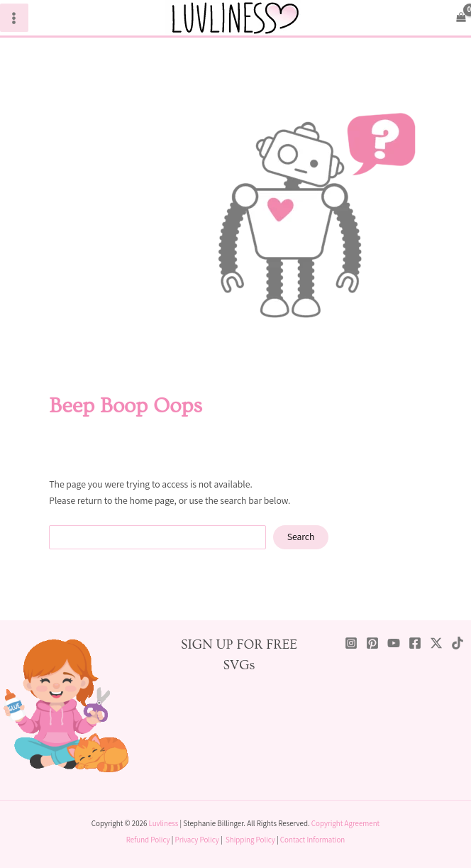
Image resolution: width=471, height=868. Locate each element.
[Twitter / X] (436, 643)
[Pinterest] (372, 643)
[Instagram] (351, 643)
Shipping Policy (250, 840)
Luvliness (164, 823)
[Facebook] (415, 643)
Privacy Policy (197, 840)
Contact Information (312, 840)
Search (301, 537)
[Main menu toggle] (14, 18)
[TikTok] (458, 643)
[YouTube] (394, 643)
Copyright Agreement (345, 823)
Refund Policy (148, 840)
